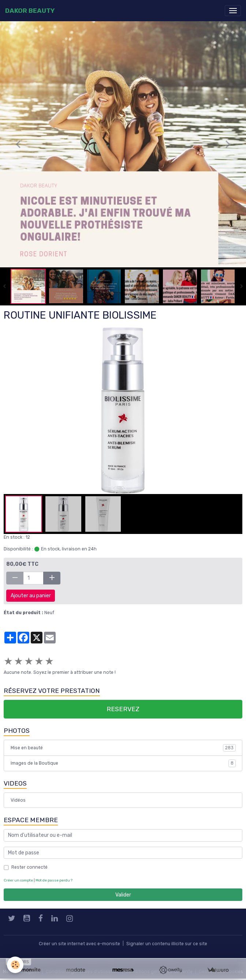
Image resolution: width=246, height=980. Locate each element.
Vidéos (18, 800)
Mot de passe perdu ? (54, 880)
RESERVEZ (123, 709)
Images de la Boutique (123, 763)
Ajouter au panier (31, 596)
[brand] (30, 11)
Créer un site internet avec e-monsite (79, 944)
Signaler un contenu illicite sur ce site (167, 944)
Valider (123, 895)
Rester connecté (29, 867)
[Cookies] (16, 965)
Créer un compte (18, 880)
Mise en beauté (123, 748)
